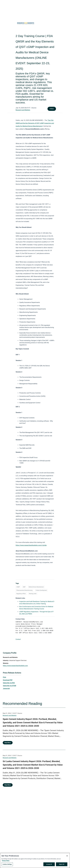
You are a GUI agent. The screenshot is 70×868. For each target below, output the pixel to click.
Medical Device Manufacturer (36, 587)
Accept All (49, 864)
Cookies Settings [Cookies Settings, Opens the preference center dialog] (7, 864)
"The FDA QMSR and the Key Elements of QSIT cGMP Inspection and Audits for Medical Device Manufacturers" (35, 123)
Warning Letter (33, 594)
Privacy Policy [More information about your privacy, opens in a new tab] (6, 861)
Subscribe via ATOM (9, 686)
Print (4, 677)
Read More (8, 743)
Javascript (6, 688)
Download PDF (8, 680)
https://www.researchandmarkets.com (15, 666)
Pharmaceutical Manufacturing (24, 590)
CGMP (18, 587)
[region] (35, 860)
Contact (18, 639)
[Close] (67, 856)
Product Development (41, 590)
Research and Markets (23, 110)
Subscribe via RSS (9, 683)
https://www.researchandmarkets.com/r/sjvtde (31, 545)
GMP (24, 587)
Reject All (62, 864)
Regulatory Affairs (21, 594)
